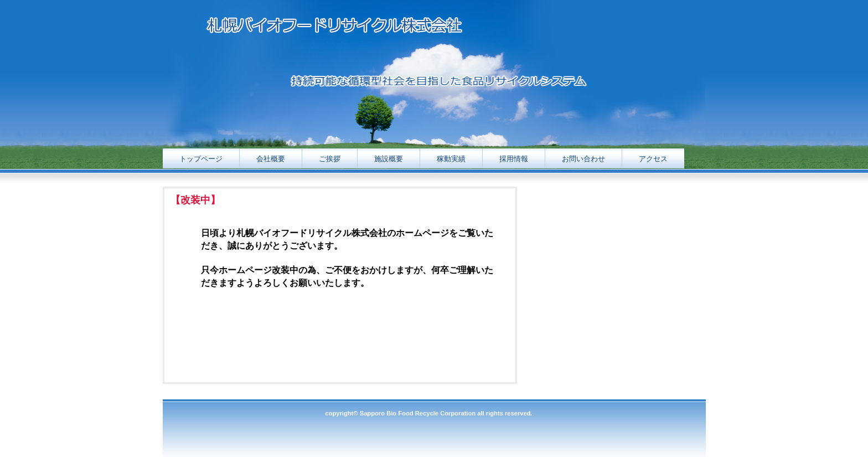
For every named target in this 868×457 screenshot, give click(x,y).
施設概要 (389, 159)
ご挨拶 (330, 159)
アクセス (653, 159)
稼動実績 (451, 159)
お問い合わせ (583, 159)
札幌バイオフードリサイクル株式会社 (371, 27)
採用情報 (514, 159)
